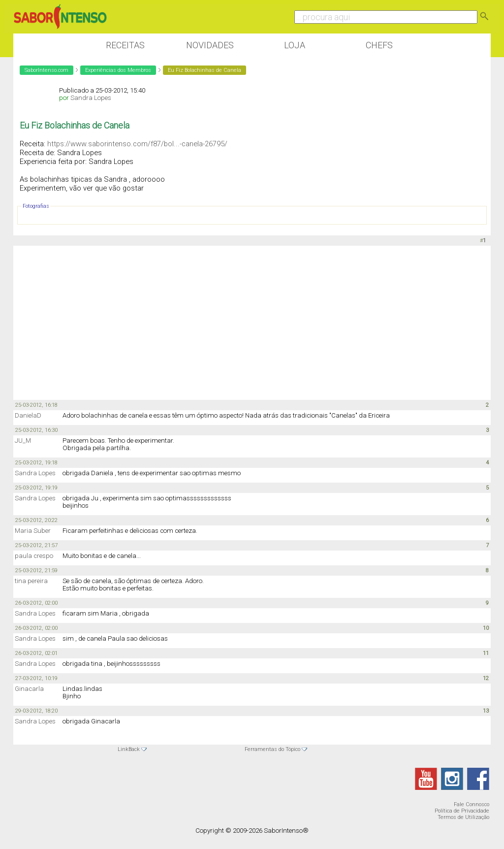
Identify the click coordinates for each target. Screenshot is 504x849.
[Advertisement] (252, 322)
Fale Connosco (472, 804)
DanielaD (28, 415)
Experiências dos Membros (118, 70)
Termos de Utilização (463, 817)
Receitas (125, 45)
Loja (295, 45)
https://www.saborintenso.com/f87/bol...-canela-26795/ (137, 144)
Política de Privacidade (462, 811)
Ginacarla (29, 689)
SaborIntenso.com (47, 70)
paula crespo (34, 556)
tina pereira (31, 581)
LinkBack (129, 749)
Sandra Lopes (91, 98)
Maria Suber (33, 531)
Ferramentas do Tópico (272, 749)
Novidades (210, 45)
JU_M (23, 441)
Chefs (379, 45)
